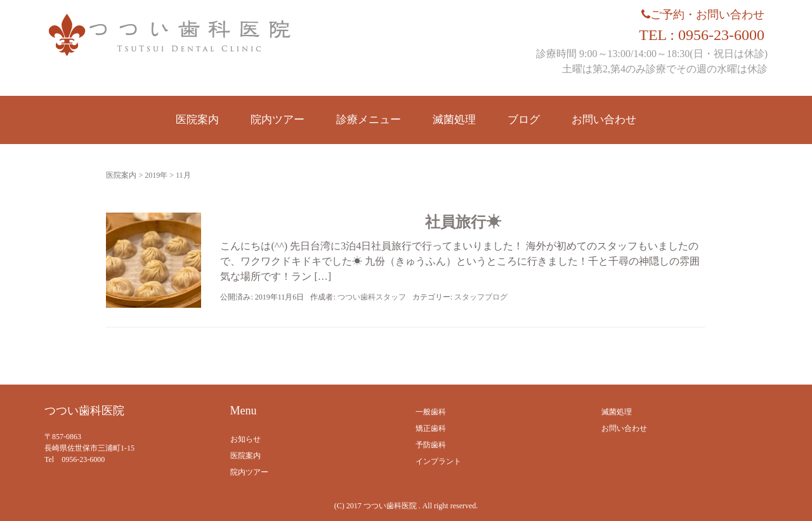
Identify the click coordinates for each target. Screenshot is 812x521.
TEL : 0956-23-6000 (702, 35)
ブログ (524, 120)
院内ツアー (278, 120)
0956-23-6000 (83, 459)
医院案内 (197, 120)
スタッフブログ (481, 297)
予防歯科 (431, 445)
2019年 (156, 175)
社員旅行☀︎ (463, 222)
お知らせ (246, 439)
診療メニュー (369, 120)
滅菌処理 (454, 120)
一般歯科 (431, 412)
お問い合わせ (604, 120)
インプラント (438, 461)
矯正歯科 (431, 428)
